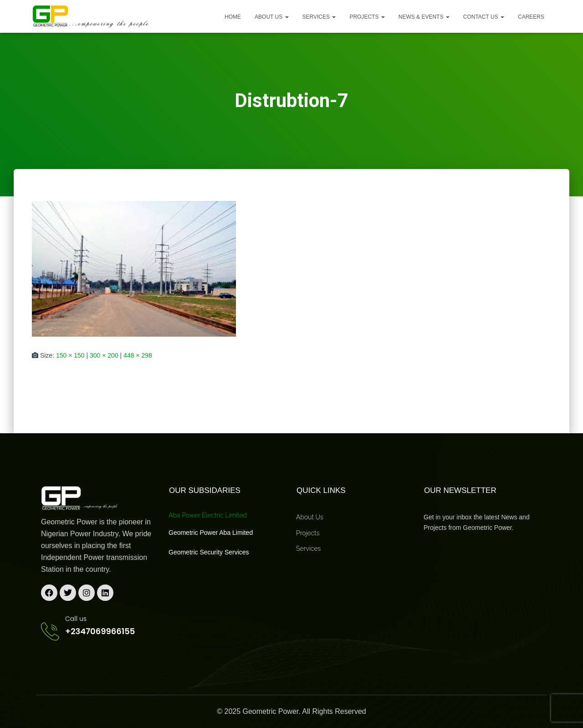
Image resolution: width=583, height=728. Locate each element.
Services (319, 17)
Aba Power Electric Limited (208, 515)
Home (233, 17)
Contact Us (484, 17)
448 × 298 (138, 355)
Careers (531, 17)
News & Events (424, 17)
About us (271, 17)
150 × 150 (70, 355)
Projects (367, 17)
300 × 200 (104, 355)
